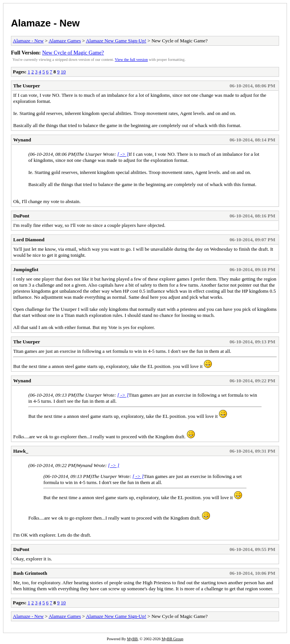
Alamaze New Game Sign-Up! (116, 41)
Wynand (22, 140)
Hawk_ (21, 451)
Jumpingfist (26, 269)
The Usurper (27, 86)
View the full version (131, 60)
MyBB (132, 639)
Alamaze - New (45, 23)
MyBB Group (172, 639)
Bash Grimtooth (30, 573)
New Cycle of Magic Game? (73, 53)
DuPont (21, 216)
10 (63, 72)
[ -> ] (123, 154)
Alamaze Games (65, 41)
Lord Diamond (29, 240)
